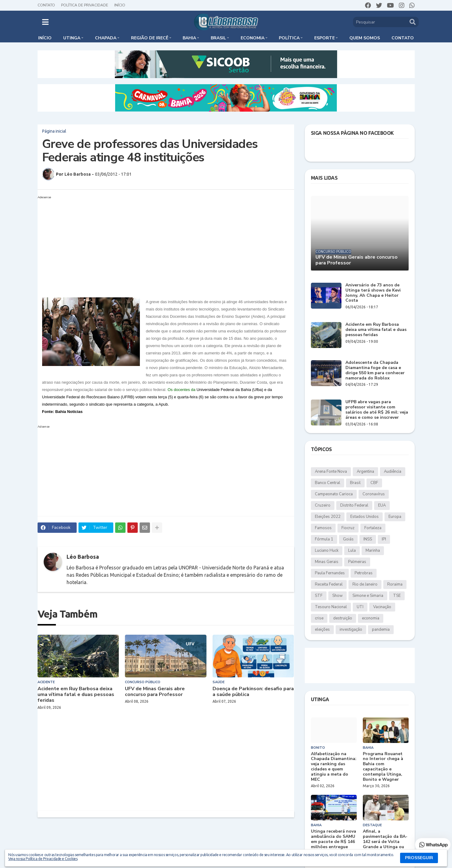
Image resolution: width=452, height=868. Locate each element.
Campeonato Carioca (334, 494)
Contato (46, 5)
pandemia (381, 629)
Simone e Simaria (368, 596)
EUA (382, 505)
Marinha (373, 551)
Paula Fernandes (330, 573)
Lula (352, 551)
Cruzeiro (323, 505)
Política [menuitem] (289, 38)
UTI (360, 607)
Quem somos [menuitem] (365, 38)
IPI (384, 539)
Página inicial (54, 131)
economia (371, 618)
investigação (351, 629)
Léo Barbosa (83, 557)
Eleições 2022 (328, 517)
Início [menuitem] (45, 38)
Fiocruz (348, 528)
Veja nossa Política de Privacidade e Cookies (43, 859)
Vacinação (382, 607)
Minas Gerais (327, 562)
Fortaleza (373, 528)
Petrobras (364, 573)
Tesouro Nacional (331, 607)
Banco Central (328, 483)
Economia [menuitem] (253, 38)
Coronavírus (374, 494)
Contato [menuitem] (403, 38)
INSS (368, 539)
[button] (45, 22)
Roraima (395, 584)
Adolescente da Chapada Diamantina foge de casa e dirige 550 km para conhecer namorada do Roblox (375, 370)
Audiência (393, 472)
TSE (397, 596)
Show (337, 596)
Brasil (355, 483)
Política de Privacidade (85, 5)
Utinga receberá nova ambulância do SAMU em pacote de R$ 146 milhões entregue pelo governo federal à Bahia (334, 844)
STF (319, 596)
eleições (322, 629)
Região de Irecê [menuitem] (150, 38)
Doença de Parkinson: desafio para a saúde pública (253, 692)
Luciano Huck (327, 551)
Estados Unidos (365, 517)
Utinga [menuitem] (72, 38)
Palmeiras (357, 562)
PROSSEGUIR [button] (419, 858)
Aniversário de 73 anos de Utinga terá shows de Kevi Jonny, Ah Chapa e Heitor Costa (373, 293)
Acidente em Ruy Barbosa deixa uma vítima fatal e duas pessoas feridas (76, 695)
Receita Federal (329, 584)
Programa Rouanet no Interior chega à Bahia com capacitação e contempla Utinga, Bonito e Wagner (383, 767)
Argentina (365, 472)
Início (120, 5)
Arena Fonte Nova (331, 472)
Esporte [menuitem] (324, 38)
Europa (395, 517)
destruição (343, 618)
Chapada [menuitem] (106, 38)
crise (319, 618)
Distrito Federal (354, 505)
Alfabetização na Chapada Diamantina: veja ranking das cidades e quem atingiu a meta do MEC (334, 767)
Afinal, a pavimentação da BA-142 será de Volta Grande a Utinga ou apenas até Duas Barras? (385, 844)
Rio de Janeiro (365, 584)
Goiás (348, 539)
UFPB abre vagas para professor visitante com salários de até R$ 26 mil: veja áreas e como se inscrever (377, 410)
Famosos (323, 528)
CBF (374, 483)
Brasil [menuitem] (218, 38)
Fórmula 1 (324, 539)
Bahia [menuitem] (189, 38)
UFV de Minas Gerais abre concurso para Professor (155, 692)
